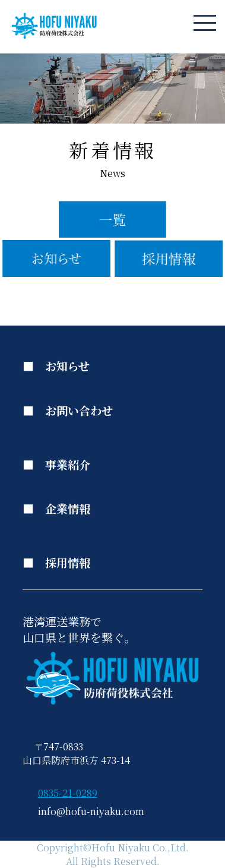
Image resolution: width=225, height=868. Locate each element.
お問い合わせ (79, 410)
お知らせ (67, 366)
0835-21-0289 (68, 793)
